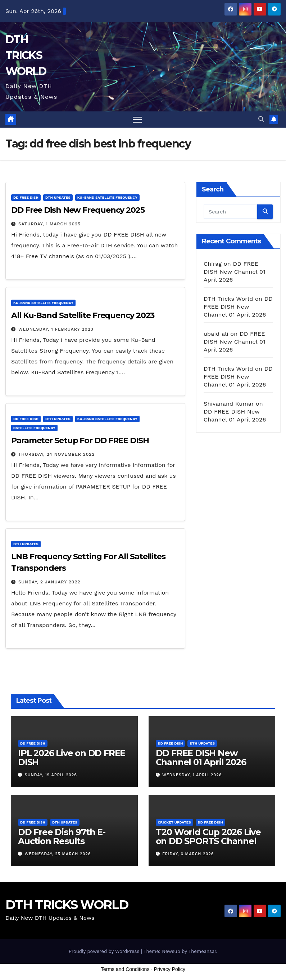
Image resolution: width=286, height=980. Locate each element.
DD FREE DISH (26, 197)
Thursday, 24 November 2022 (57, 454)
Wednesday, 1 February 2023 (56, 329)
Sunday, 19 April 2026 (51, 775)
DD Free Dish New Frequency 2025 (78, 210)
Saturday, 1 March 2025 (49, 224)
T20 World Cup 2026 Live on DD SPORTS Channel (208, 836)
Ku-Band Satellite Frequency (107, 197)
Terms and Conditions (125, 970)
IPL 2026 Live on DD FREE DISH (72, 758)
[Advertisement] (143, 961)
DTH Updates (58, 197)
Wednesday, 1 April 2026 (192, 775)
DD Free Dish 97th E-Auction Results (62, 836)
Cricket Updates (174, 822)
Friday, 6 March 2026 (188, 854)
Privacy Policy (170, 970)
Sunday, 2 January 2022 (49, 582)
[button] (261, 119)
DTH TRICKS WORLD (26, 55)
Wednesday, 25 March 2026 (58, 854)
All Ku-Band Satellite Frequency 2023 (83, 315)
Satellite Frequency (34, 428)
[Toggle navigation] (137, 120)
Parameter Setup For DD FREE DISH (80, 440)
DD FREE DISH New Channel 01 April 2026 (235, 272)
